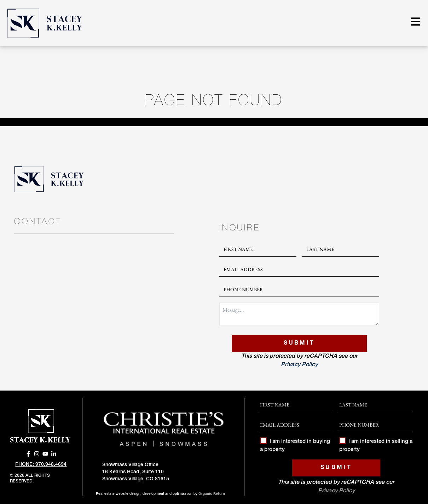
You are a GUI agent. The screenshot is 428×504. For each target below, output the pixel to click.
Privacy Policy (299, 365)
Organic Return (212, 494)
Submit (299, 344)
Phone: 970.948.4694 (41, 465)
